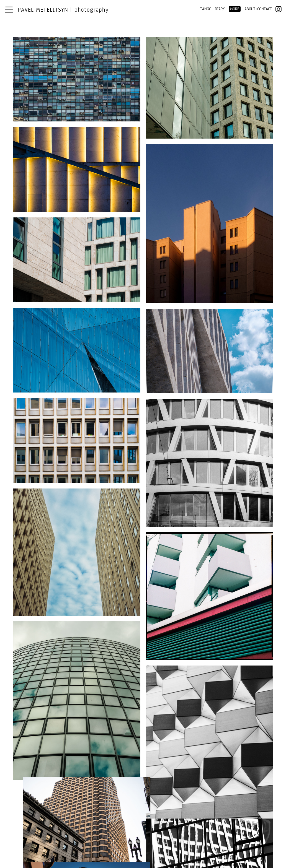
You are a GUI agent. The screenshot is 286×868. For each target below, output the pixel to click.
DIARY (220, 9)
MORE (235, 9)
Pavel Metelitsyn (63, 10)
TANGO (206, 9)
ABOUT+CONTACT (258, 9)
